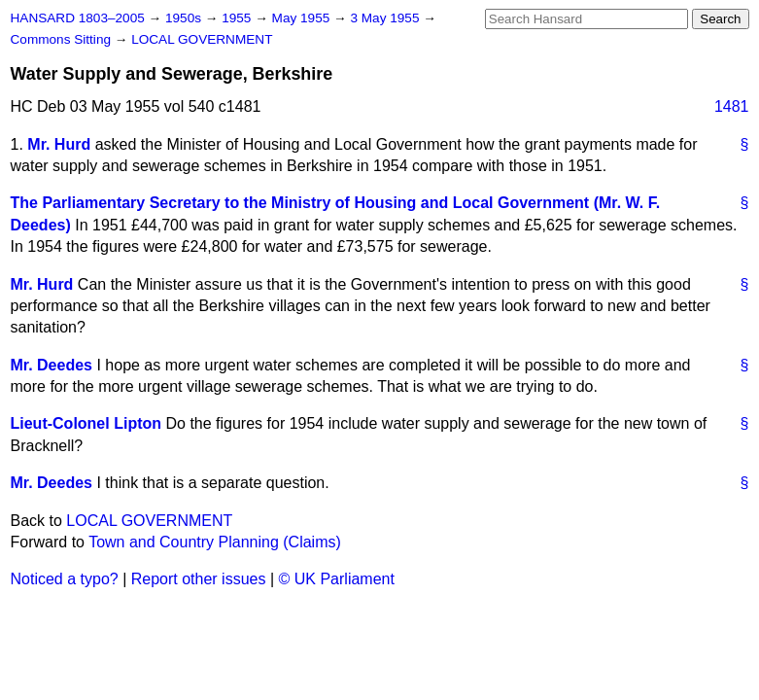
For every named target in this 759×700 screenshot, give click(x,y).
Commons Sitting (63, 39)
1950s (185, 18)
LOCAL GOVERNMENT (202, 39)
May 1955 (303, 18)
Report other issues (199, 579)
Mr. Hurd (59, 144)
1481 (732, 106)
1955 (238, 18)
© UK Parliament (337, 579)
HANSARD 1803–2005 (78, 18)
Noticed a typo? (65, 579)
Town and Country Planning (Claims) (215, 542)
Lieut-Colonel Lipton (86, 423)
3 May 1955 (386, 18)
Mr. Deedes (52, 365)
